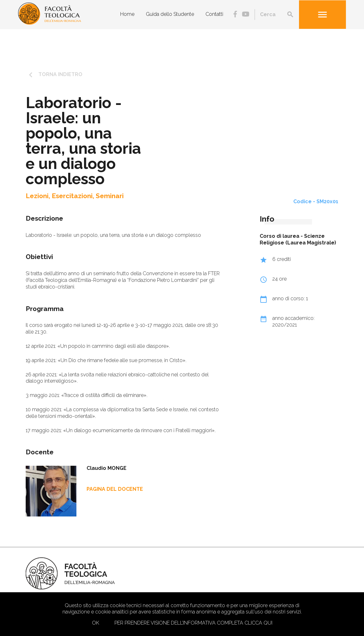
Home (127, 14)
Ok (96, 623)
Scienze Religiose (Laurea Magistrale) (298, 239)
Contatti (214, 14)
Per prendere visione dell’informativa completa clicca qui (193, 623)
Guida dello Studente (170, 14)
